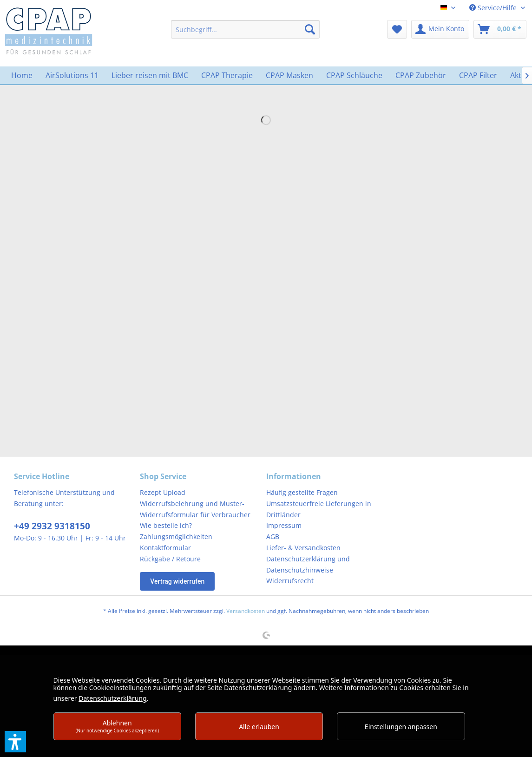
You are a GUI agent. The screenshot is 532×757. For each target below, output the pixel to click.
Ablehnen (117, 726)
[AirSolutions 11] (72, 75)
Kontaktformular (165, 548)
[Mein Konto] (440, 29)
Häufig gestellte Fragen (302, 492)
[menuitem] (246, 29)
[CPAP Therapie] (227, 75)
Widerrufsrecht (290, 581)
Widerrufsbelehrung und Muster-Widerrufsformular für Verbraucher (195, 509)
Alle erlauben (259, 727)
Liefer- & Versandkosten (303, 548)
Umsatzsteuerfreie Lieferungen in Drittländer (319, 509)
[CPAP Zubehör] (421, 75)
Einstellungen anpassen (401, 727)
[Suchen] (310, 29)
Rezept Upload (163, 492)
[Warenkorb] (500, 29)
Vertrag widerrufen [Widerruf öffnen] (177, 581)
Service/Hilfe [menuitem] (494, 8)
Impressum (284, 525)
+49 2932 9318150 (52, 526)
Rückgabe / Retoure (170, 559)
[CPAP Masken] (289, 75)
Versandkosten (246, 611)
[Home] (22, 75)
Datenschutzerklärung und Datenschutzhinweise (308, 564)
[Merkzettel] (397, 29)
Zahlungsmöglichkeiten (176, 536)
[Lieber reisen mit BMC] (150, 75)
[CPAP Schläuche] (354, 75)
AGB (273, 536)
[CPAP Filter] (478, 75)
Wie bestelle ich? (166, 525)
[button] (15, 742)
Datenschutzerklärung (112, 698)
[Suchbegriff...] (246, 29)
